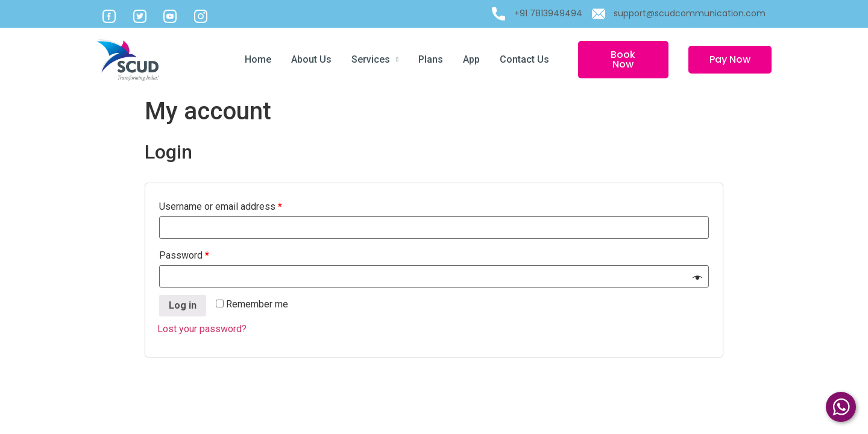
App (471, 59)
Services (375, 60)
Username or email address (221, 206)
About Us (311, 59)
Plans (431, 59)
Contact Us (524, 59)
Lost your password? (202, 329)
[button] (623, 60)
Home (258, 59)
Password (184, 255)
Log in (183, 305)
